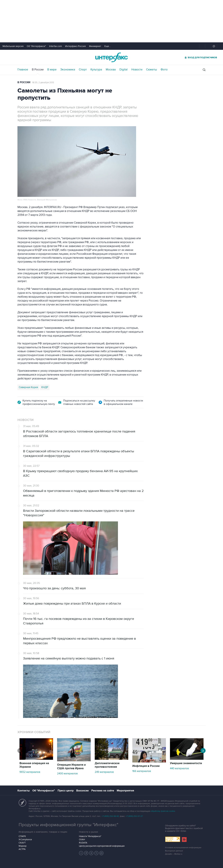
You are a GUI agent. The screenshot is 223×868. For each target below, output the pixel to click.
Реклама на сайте (103, 791)
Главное (23, 70)
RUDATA (83, 843)
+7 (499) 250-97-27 (134, 816)
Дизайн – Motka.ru (174, 854)
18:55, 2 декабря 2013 (43, 82)
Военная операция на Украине (34, 765)
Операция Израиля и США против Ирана (71, 767)
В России (38, 70)
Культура (96, 70)
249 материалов (104, 772)
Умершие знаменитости (186, 763)
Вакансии (82, 791)
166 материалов (142, 771)
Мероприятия (125, 791)
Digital (124, 70)
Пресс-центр (66, 791)
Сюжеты (151, 70)
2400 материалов (67, 773)
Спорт (83, 70)
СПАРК (22, 836)
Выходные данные (174, 851)
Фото (164, 70)
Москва (111, 70)
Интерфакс (111, 57)
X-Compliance (25, 840)
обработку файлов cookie (163, 811)
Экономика (68, 70)
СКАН (82, 840)
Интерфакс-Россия (75, 46)
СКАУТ (22, 843)
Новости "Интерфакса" (90, 836)
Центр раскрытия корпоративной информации (102, 846)
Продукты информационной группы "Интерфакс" (68, 825)
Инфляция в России (146, 766)
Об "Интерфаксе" (36, 46)
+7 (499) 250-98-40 (110, 816)
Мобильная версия (13, 46)
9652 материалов (30, 772)
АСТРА (22, 849)
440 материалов (179, 768)
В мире (52, 70)
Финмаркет (95, 46)
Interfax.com (55, 46)
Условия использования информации (183, 848)
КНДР (45, 387)
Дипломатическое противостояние (107, 765)
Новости (137, 70)
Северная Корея (28, 387)
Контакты (24, 791)
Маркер (23, 846)
